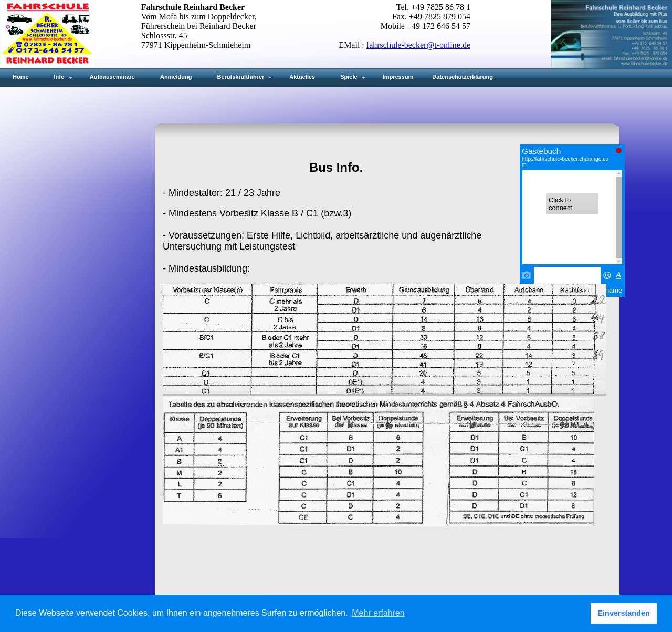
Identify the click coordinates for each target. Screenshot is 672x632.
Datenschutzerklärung (463, 77)
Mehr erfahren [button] (378, 613)
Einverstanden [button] (624, 613)
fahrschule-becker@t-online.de (418, 45)
